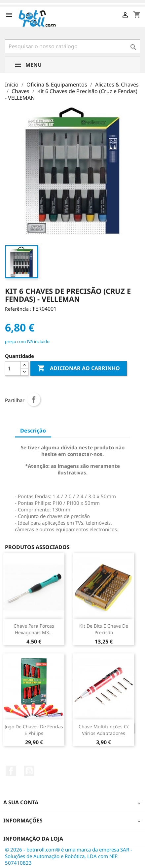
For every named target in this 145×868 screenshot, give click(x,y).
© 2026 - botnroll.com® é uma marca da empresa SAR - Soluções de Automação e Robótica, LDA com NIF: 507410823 (69, 856)
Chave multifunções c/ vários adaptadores (104, 730)
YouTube (29, 771)
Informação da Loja (33, 839)
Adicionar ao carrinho (79, 368)
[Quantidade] (13, 368)
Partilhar (34, 399)
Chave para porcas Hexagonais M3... (34, 629)
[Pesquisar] (72, 46)
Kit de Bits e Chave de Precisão (104, 629)
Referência (17, 309)
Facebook (11, 771)
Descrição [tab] (33, 431)
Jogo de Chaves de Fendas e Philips (34, 730)
